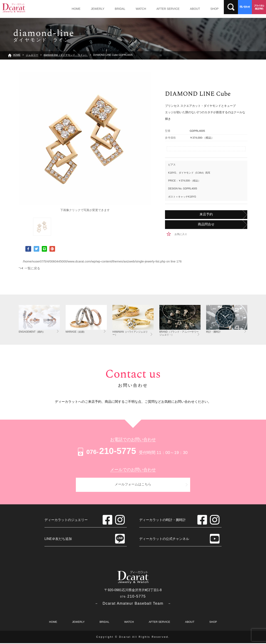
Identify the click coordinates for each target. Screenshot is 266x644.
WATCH (135, 9)
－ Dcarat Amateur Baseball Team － (133, 604)
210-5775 (106, 451)
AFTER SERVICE (161, 9)
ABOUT (186, 9)
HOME (75, 9)
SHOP (204, 9)
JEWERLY (95, 9)
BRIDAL (116, 9)
